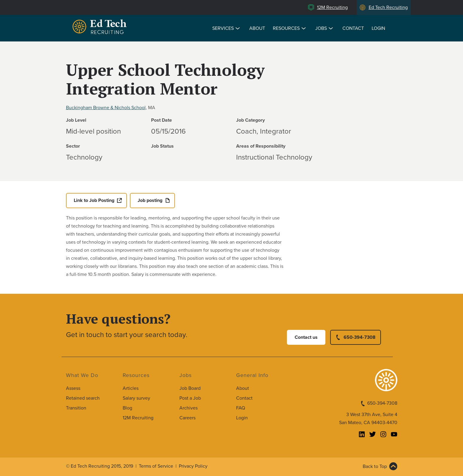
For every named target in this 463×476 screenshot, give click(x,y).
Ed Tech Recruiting (388, 7)
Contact (353, 28)
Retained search (83, 398)
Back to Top (375, 466)
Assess (73, 388)
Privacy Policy (193, 466)
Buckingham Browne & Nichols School (106, 108)
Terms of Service (156, 466)
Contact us (306, 337)
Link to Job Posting (94, 200)
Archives (189, 408)
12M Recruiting (332, 7)
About (257, 28)
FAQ (241, 408)
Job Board (190, 388)
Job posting (150, 200)
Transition (76, 408)
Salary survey (136, 398)
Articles (131, 388)
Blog (127, 408)
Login (378, 28)
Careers (187, 418)
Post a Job (190, 398)
